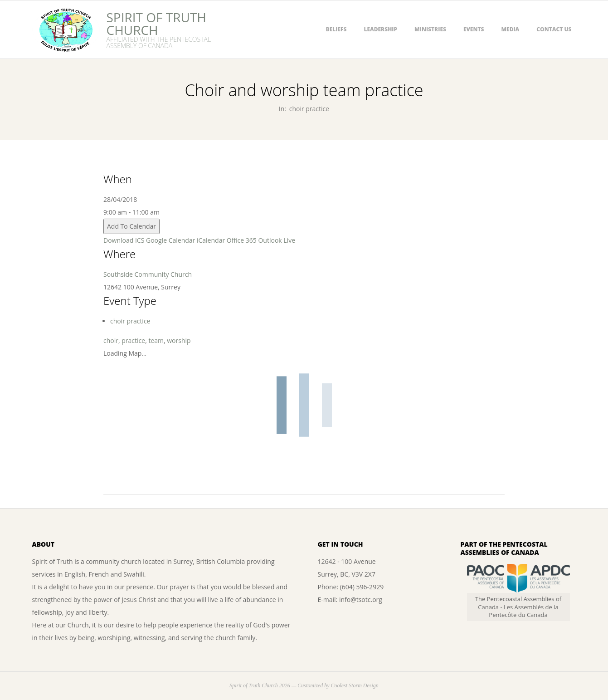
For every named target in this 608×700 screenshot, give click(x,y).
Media (510, 29)
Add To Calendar (131, 226)
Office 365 (242, 240)
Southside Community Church (148, 274)
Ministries (430, 29)
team (156, 340)
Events (474, 29)
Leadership (380, 29)
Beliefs (336, 29)
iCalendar (211, 240)
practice (133, 340)
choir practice (309, 109)
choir (111, 340)
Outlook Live (277, 240)
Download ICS (124, 240)
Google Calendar (170, 240)
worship (179, 340)
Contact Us (554, 29)
